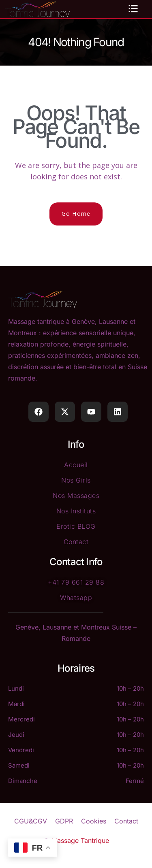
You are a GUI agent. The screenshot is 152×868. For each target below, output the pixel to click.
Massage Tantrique (80, 840)
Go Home (76, 214)
